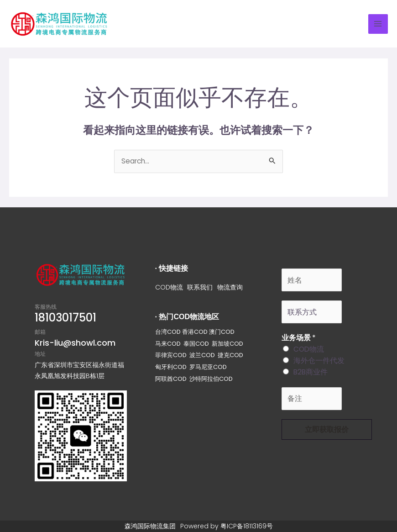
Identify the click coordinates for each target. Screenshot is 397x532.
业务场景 (299, 338)
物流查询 (230, 287)
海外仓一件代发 (319, 361)
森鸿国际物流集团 (150, 526)
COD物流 (169, 287)
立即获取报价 (327, 429)
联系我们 (200, 287)
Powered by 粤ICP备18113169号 (227, 526)
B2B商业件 (311, 372)
